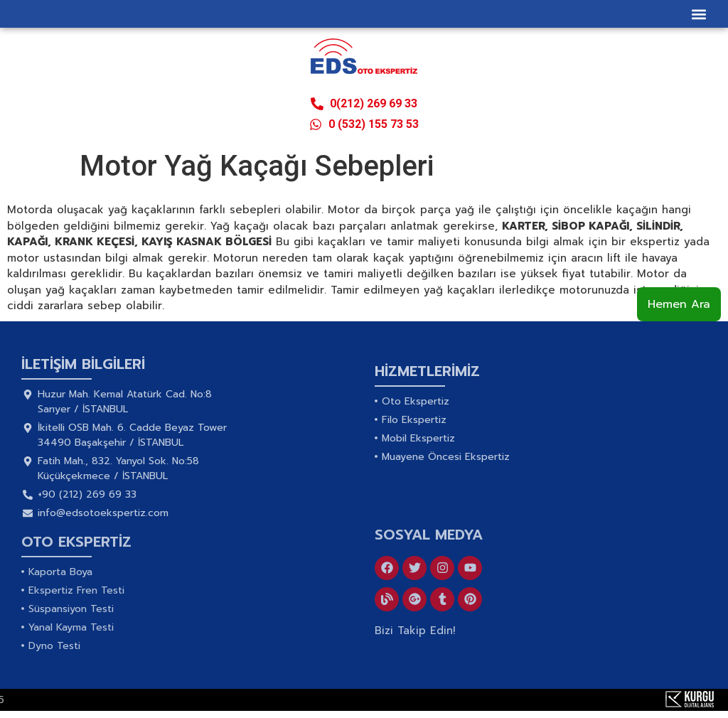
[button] (698, 14)
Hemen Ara (679, 304)
